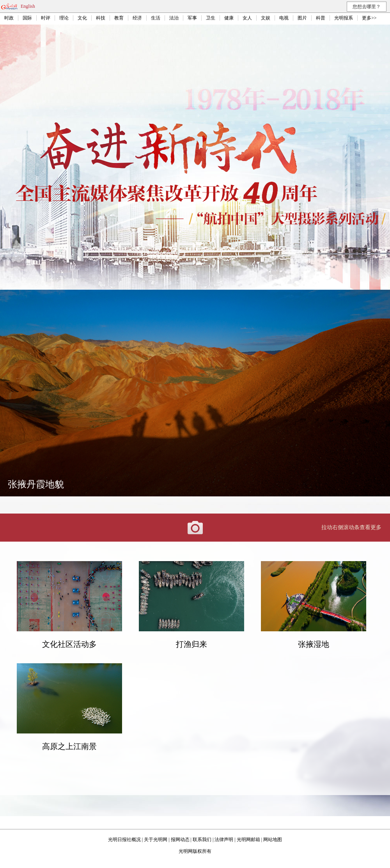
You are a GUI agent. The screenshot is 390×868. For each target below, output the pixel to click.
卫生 (211, 18)
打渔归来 (191, 644)
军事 (192, 18)
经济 (137, 18)
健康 (229, 18)
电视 (284, 18)
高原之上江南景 (69, 746)
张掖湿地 (314, 644)
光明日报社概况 (124, 840)
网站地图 (273, 840)
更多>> (369, 18)
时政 (9, 18)
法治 (174, 18)
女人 (247, 18)
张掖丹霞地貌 (36, 484)
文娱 (266, 18)
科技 (101, 18)
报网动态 (180, 840)
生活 (156, 18)
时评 (46, 18)
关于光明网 (156, 840)
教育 (119, 18)
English (28, 6)
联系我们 (202, 840)
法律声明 (224, 840)
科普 (321, 18)
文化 (82, 18)
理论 (64, 18)
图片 (302, 18)
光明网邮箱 (248, 840)
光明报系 (344, 18)
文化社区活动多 (69, 644)
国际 (27, 18)
